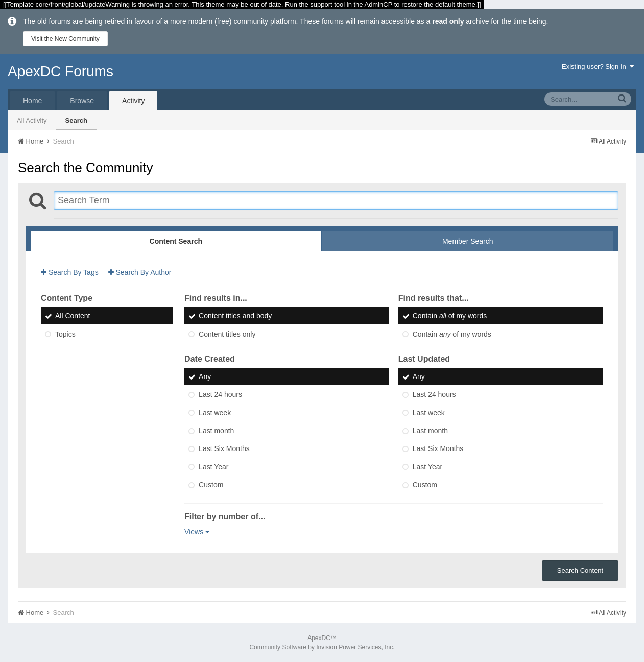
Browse (82, 101)
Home (32, 101)
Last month (216, 431)
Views (197, 532)
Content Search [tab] (176, 241)
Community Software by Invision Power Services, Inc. (322, 647)
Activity (133, 101)
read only (448, 21)
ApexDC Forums (61, 71)
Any (205, 376)
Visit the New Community (65, 39)
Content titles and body (235, 316)
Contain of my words (450, 316)
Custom (211, 485)
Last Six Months (224, 449)
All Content (73, 316)
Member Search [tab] (468, 241)
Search (76, 120)
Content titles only (227, 334)
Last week (215, 413)
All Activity (32, 120)
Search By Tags (70, 272)
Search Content (580, 570)
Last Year (213, 467)
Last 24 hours (220, 395)
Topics (65, 334)
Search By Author (140, 272)
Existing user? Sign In (598, 67)
